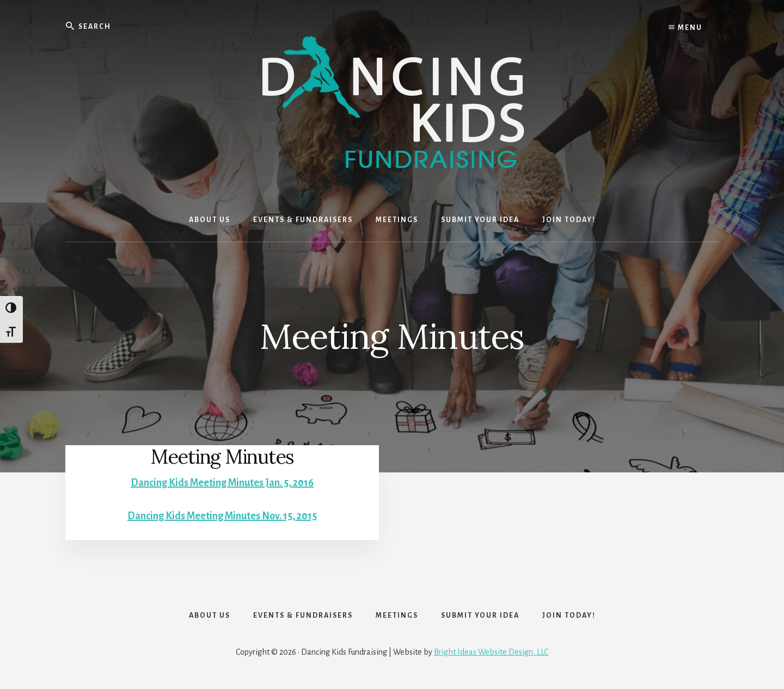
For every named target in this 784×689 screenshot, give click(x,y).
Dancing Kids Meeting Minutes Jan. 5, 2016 (222, 483)
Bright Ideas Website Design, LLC (491, 652)
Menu (685, 27)
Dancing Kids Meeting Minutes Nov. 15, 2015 (222, 516)
